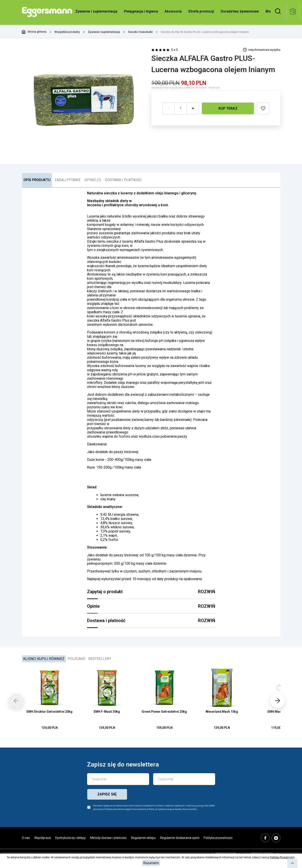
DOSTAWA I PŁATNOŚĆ (123, 180)
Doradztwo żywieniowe (240, 11)
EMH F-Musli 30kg (107, 712)
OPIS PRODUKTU (37, 180)
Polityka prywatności (218, 838)
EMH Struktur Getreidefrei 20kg (49, 712)
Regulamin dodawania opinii (180, 838)
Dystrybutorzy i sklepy (70, 838)
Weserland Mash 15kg (222, 712)
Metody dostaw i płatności (108, 838)
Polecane (76, 659)
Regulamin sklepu (143, 838)
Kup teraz (228, 108)
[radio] (153, 50)
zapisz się (107, 794)
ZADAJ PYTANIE (67, 180)
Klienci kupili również (44, 659)
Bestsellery (100, 659)
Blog (269, 11)
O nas (26, 838)
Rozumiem (151, 863)
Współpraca (43, 838)
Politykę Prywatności (282, 857)
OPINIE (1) (93, 180)
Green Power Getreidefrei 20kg (164, 712)
